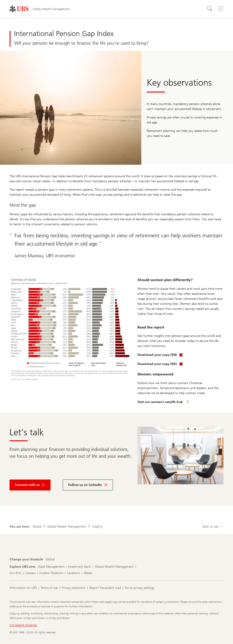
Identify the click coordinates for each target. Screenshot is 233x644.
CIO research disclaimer (23, 625)
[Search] (210, 9)
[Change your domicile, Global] (50, 559)
